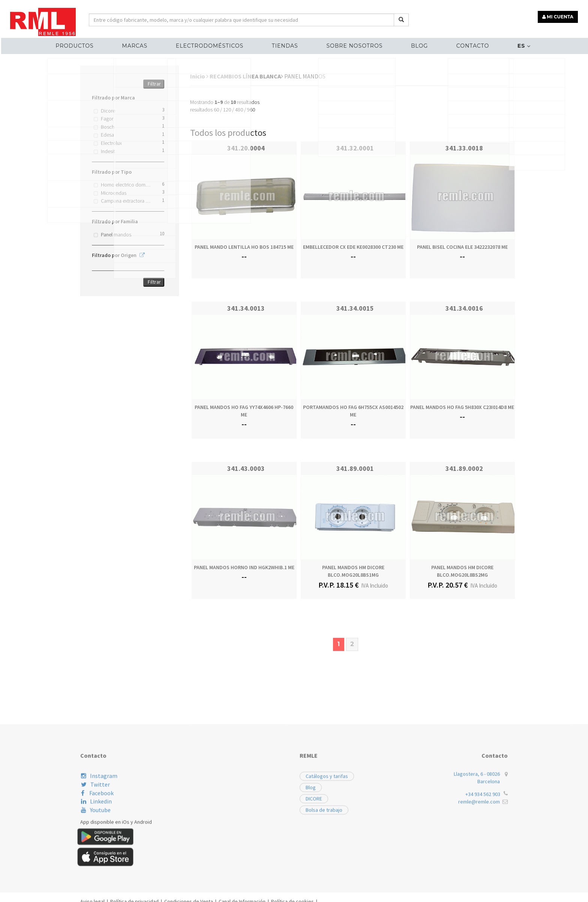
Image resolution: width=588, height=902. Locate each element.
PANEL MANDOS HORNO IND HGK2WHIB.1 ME (244, 567)
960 (251, 110)
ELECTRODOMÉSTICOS (218, 44)
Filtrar (154, 84)
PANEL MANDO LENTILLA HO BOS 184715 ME (244, 247)
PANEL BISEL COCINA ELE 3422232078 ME (462, 247)
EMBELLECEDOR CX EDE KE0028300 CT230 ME (353, 247)
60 (216, 110)
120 (227, 110)
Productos (94, 44)
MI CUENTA (560, 14)
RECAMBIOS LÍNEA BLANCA (246, 76)
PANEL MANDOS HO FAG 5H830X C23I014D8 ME (462, 407)
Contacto (458, 44)
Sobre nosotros (352, 44)
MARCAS (149, 44)
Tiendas (288, 44)
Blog (411, 44)
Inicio (199, 76)
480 (239, 110)
